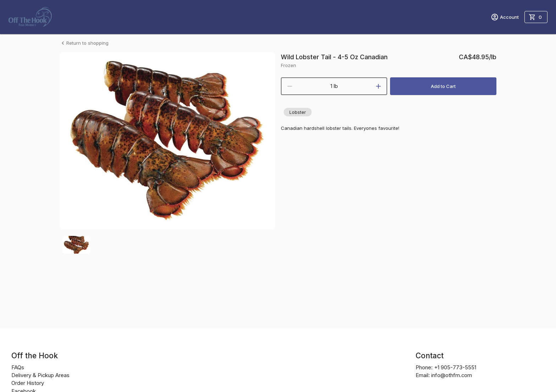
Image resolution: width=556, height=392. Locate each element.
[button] (298, 112)
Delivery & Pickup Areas (40, 375)
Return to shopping (84, 43)
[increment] (378, 86)
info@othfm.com (452, 375)
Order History (28, 383)
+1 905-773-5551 (455, 368)
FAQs (18, 368)
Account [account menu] (505, 17)
